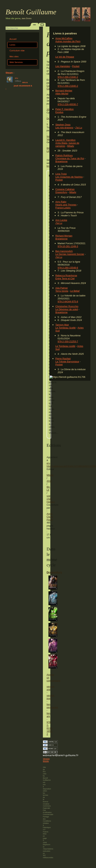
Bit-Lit (48, 150)
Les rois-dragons (64, 128)
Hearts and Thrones (66, 205)
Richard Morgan (64, 236)
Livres (12, 45)
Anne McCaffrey (64, 38)
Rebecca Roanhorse (66, 275)
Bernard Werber (64, 91)
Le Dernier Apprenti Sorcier (70, 254)
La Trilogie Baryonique (67, 362)
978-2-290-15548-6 (68, 268)
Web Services (16, 62)
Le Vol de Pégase (65, 57)
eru (48, 463)
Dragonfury (61, 192)
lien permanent (52, 706)
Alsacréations (48, 849)
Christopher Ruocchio (67, 306)
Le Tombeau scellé (65, 346)
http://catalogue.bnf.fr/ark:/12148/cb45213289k (71, 466)
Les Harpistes (63, 66)
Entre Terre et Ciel (65, 278)
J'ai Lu (79, 128)
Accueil (13, 39)
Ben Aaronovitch (64, 251)
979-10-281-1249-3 (68, 246)
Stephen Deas (63, 125)
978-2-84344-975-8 (68, 302)
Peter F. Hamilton (64, 109)
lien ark (48, 715)
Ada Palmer (62, 288)
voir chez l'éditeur (51, 499)
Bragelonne (61, 161)
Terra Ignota (62, 291)
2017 (49, 481)
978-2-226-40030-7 (68, 104)
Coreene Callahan (65, 189)
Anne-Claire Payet (50, 517)
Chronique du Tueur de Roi (70, 158)
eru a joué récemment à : (19, 86)
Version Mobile (46, 760)
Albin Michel (62, 94)
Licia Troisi (61, 174)
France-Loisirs (63, 208)
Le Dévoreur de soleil (67, 309)
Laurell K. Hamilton (65, 140)
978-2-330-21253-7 (68, 341)
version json (50, 697)
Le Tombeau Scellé (66, 328)
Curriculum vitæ (17, 51)
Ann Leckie (61, 220)
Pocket (76, 66)
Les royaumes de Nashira (69, 177)
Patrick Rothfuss (64, 155)
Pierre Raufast (63, 359)
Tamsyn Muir (62, 325)
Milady (71, 146)
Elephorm (47, 845)
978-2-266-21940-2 (68, 77)
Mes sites (14, 56)
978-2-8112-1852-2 (50, 728)
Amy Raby (61, 202)
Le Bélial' (75, 291)
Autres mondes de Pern (68, 41)
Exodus (59, 112)
